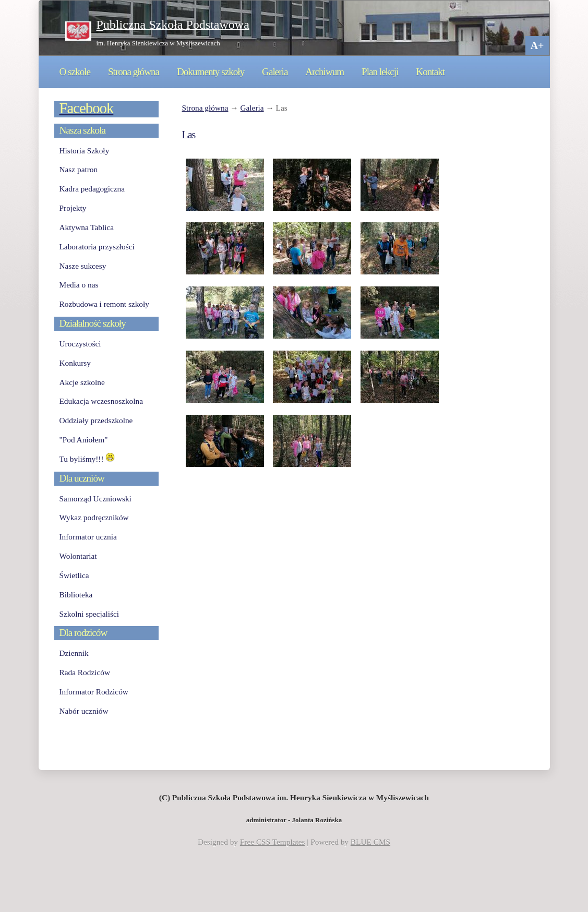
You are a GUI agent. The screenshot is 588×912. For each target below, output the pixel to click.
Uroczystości (80, 344)
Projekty (73, 208)
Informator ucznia (88, 537)
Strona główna (134, 72)
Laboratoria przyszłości (97, 247)
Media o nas (79, 285)
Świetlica (74, 575)
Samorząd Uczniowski (95, 499)
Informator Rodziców (94, 692)
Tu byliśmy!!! (87, 459)
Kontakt (430, 72)
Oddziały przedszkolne (96, 420)
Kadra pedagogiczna (92, 189)
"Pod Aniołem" (84, 440)
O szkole (75, 72)
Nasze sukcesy (83, 266)
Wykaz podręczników (94, 517)
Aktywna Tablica (87, 227)
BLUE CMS (370, 842)
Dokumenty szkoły (211, 72)
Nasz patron (79, 169)
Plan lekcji (380, 72)
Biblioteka (76, 595)
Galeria (275, 72)
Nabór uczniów (84, 711)
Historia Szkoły (85, 151)
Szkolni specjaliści (89, 614)
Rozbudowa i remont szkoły (104, 304)
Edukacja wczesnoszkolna (101, 401)
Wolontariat (78, 556)
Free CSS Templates (273, 842)
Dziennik (74, 653)
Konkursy (75, 363)
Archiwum (325, 72)
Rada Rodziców (85, 672)
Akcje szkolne (82, 382)
